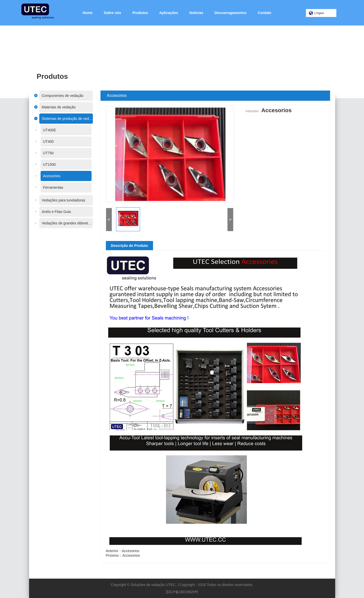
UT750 (40, 153)
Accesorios (139, 551)
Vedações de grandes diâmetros (59, 223)
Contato (265, 13)
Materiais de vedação (51, 107)
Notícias (196, 13)
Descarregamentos (231, 13)
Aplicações (169, 13)
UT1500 (41, 164)
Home (88, 13)
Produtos (140, 13)
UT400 (40, 142)
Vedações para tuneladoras (55, 200)
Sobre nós (112, 13)
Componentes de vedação (54, 96)
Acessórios (44, 176)
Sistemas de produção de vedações (59, 119)
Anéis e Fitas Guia (48, 212)
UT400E (41, 130)
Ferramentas (45, 187)
